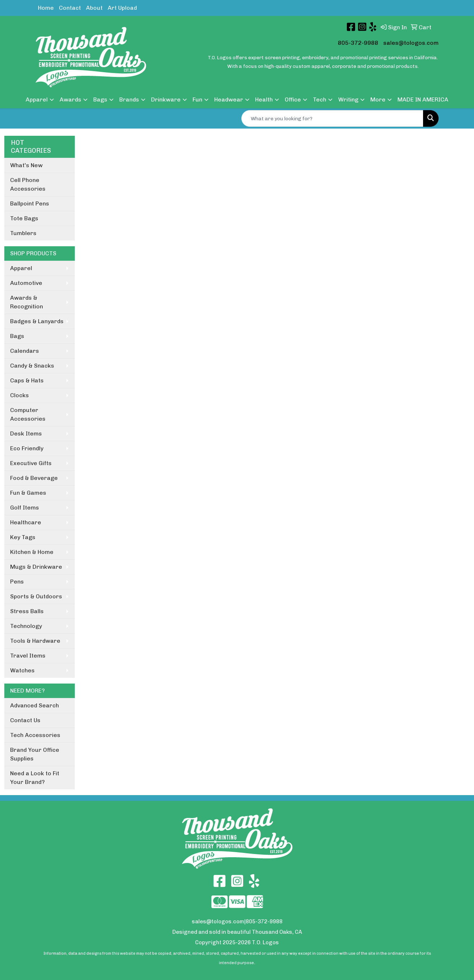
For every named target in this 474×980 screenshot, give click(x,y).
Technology (26, 626)
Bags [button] (100, 99)
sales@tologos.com (411, 43)
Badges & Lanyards (37, 321)
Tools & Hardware (35, 641)
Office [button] (293, 99)
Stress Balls (27, 611)
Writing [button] (348, 99)
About (94, 8)
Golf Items (25, 508)
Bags (17, 336)
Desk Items (26, 433)
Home (46, 8)
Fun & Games (28, 493)
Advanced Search (35, 705)
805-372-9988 (358, 43)
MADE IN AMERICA (423, 99)
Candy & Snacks (32, 366)
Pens (17, 582)
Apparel (21, 268)
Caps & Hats (27, 380)
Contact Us (25, 720)
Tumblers (23, 233)
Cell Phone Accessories (28, 184)
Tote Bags (24, 218)
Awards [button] (70, 99)
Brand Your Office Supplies (35, 754)
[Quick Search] (332, 118)
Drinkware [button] (166, 99)
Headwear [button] (229, 99)
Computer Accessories (28, 414)
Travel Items (28, 656)
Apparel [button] (37, 99)
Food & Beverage (34, 478)
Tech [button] (320, 99)
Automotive (26, 283)
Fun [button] (197, 99)
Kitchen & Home (32, 552)
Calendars (25, 351)
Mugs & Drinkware (36, 567)
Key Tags (23, 537)
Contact (70, 8)
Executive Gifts (31, 463)
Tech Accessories (35, 735)
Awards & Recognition (27, 302)
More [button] (378, 99)
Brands (129, 99)
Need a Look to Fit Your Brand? (35, 778)
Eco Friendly (27, 448)
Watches (22, 670)
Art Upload (122, 8)
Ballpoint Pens (30, 203)
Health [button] (264, 99)
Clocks (20, 395)
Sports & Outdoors (36, 596)
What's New (26, 165)
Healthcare (26, 522)
